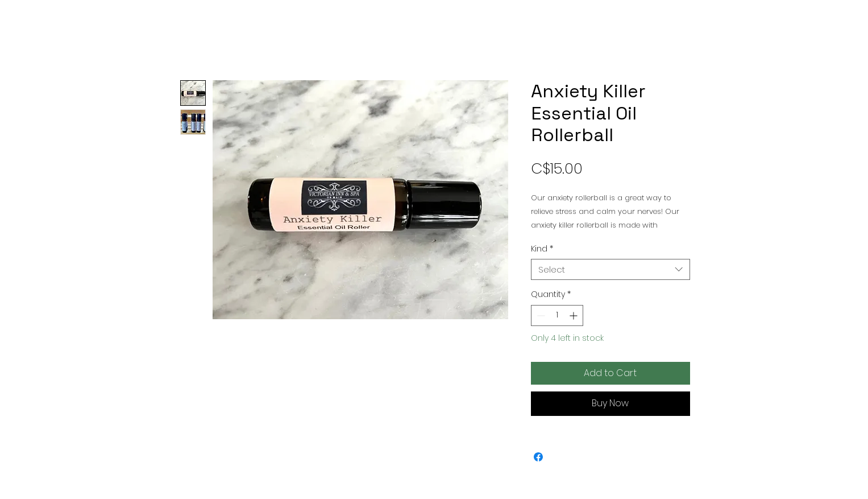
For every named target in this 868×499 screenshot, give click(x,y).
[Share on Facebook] (538, 457)
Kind (542, 249)
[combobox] (610, 270)
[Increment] (574, 316)
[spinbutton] (557, 316)
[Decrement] (540, 316)
